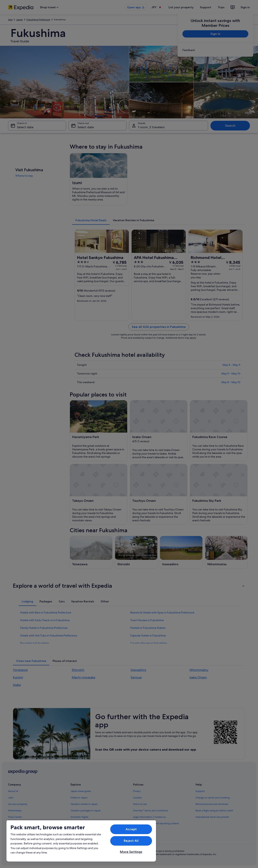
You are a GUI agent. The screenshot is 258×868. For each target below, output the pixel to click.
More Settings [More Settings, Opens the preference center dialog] (131, 852)
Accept (131, 829)
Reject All (131, 841)
